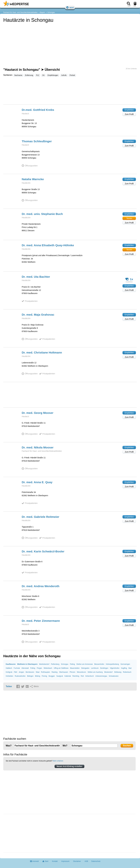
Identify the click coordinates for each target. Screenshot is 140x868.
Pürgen (39, 668)
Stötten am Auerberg (95, 672)
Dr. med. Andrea (41, 586)
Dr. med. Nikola (38, 447)
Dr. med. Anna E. (37, 482)
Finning (44, 676)
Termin (129, 218)
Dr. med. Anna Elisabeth (48, 245)
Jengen (21, 672)
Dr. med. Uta (36, 277)
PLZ (38, 75)
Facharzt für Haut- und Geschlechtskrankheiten (20, 12)
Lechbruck (95, 668)
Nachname (18, 75)
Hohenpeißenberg (112, 664)
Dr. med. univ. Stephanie (42, 214)
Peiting (72, 664)
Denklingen (104, 668)
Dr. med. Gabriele (40, 517)
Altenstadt (25, 668)
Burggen (52, 676)
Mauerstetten (75, 668)
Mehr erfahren (58, 761)
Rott (82, 676)
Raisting (54, 672)
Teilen (9, 686)
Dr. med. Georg (38, 413)
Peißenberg (55, 664)
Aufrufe (64, 75)
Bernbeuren (30, 672)
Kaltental (68, 676)
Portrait (72, 75)
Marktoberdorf (44, 664)
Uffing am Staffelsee (61, 668)
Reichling (76, 676)
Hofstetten (10, 676)
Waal (38, 672)
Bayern (43, 12)
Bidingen (30, 676)
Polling (33, 668)
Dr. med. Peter (41, 621)
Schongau (51, 12)
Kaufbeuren (11, 664)
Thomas (37, 141)
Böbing (38, 676)
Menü (70, 7)
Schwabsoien (114, 676)
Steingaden (85, 668)
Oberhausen (64, 672)
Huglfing (124, 668)
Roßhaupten (46, 672)
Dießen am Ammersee (85, 664)
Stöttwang (118, 672)
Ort (43, 75)
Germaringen (125, 664)
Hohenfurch (90, 676)
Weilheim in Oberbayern (27, 664)
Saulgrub (60, 676)
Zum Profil (129, 114)
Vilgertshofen (115, 668)
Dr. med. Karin (43, 551)
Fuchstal (17, 668)
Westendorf (108, 672)
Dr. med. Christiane (42, 352)
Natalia (33, 179)
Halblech (9, 668)
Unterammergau (101, 676)
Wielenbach (48, 668)
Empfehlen (129, 110)
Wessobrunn (81, 672)
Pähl (15, 672)
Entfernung (29, 75)
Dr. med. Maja (38, 315)
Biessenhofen (99, 664)
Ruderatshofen (20, 676)
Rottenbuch (127, 672)
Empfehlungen (53, 75)
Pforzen (72, 672)
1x (129, 279)
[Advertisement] (70, 92)
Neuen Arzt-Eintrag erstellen (69, 766)
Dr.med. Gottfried (38, 110)
